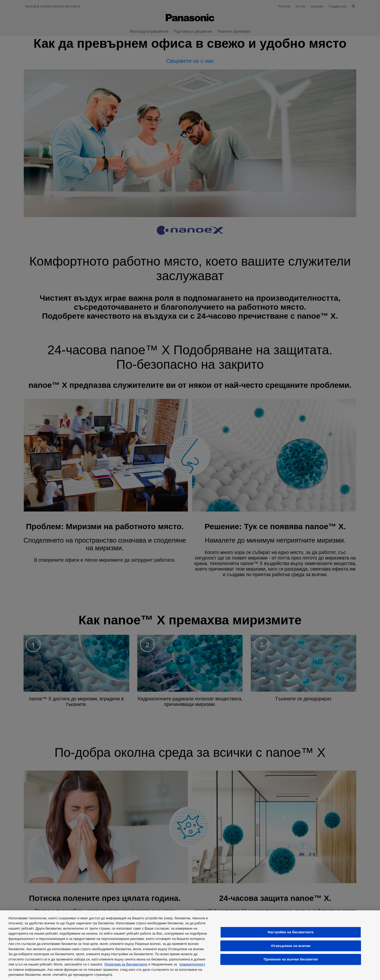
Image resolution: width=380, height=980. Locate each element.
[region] (190, 945)
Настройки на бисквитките (291, 932)
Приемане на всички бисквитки (291, 959)
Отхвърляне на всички (291, 946)
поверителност (192, 964)
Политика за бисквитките (126, 964)
